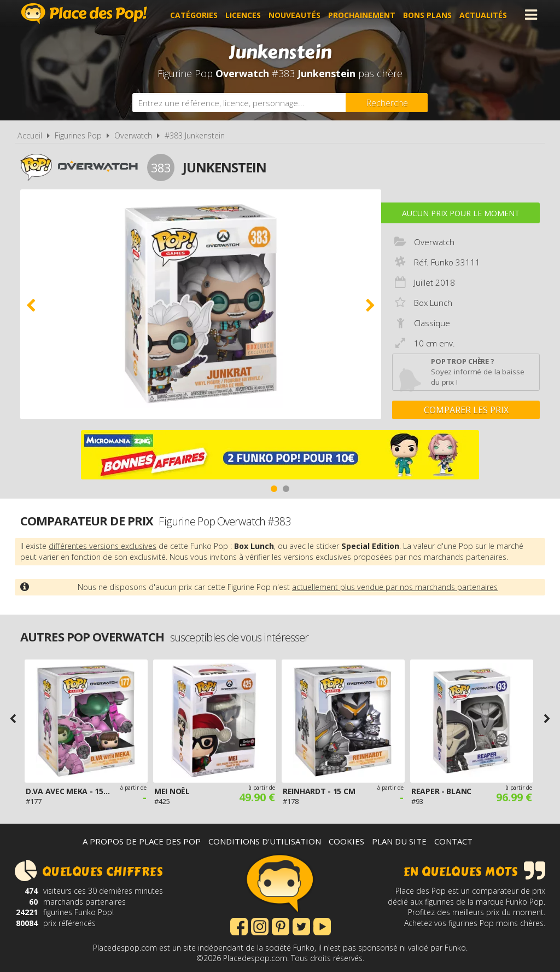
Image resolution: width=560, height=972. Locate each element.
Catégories (196, 15)
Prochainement (363, 15)
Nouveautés (296, 15)
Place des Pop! (84, 13)
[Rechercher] (387, 103)
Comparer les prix (466, 410)
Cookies (346, 841)
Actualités (485, 15)
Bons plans (429, 15)
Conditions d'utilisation (265, 841)
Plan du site (399, 841)
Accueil (30, 135)
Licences (245, 15)
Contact (453, 841)
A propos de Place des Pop (142, 841)
